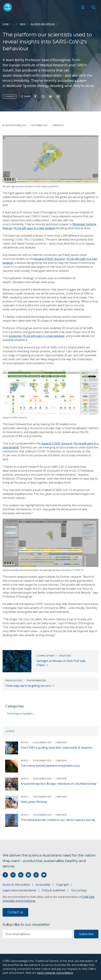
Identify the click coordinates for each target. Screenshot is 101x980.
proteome (36, 336)
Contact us (15, 912)
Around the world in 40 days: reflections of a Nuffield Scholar (59, 784)
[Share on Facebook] (35, 96)
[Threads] (36, 875)
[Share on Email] (58, 96)
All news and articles (43, 24)
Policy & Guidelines (54, 890)
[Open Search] (93, 7)
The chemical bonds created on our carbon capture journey (58, 820)
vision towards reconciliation (55, 973)
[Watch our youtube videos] (44, 875)
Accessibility (43, 885)
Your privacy (79, 890)
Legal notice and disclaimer (19, 890)
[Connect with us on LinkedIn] (21, 875)
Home (6, 24)
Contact (9, 96)
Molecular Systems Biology (49, 226)
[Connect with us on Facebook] (5, 875)
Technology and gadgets (20, 713)
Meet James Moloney (34, 802)
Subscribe (86, 934)
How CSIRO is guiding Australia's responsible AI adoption (57, 748)
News (23, 24)
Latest (10, 731)
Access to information (16, 885)
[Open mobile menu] (83, 7)
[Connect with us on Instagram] (13, 875)
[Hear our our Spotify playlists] (28, 875)
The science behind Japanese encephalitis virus (50, 766)
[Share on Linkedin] (51, 96)
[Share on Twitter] (43, 96)
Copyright (62, 885)
